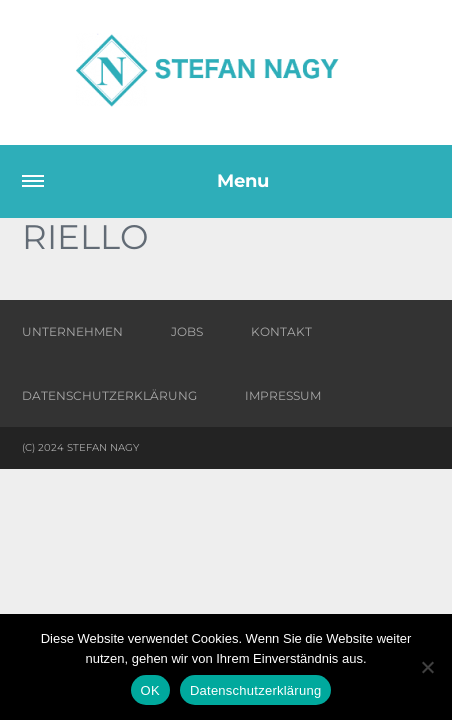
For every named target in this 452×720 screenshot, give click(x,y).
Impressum (283, 395)
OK (150, 690)
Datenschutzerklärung (109, 395)
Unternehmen (72, 331)
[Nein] (427, 667)
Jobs (187, 331)
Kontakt (281, 331)
